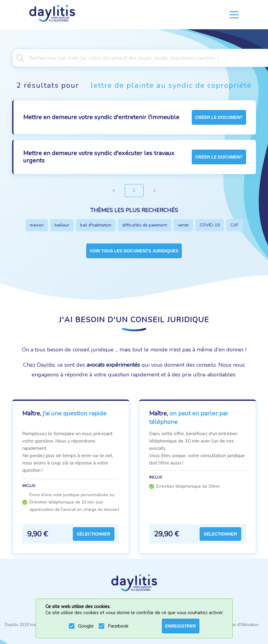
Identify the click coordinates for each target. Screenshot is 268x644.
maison (37, 225)
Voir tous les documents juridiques (134, 251)
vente (183, 225)
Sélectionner (94, 534)
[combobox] (134, 57)
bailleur (62, 225)
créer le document (219, 117)
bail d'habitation (96, 225)
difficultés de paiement (145, 225)
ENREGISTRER (181, 626)
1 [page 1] (134, 190)
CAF (234, 225)
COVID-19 (210, 225)
